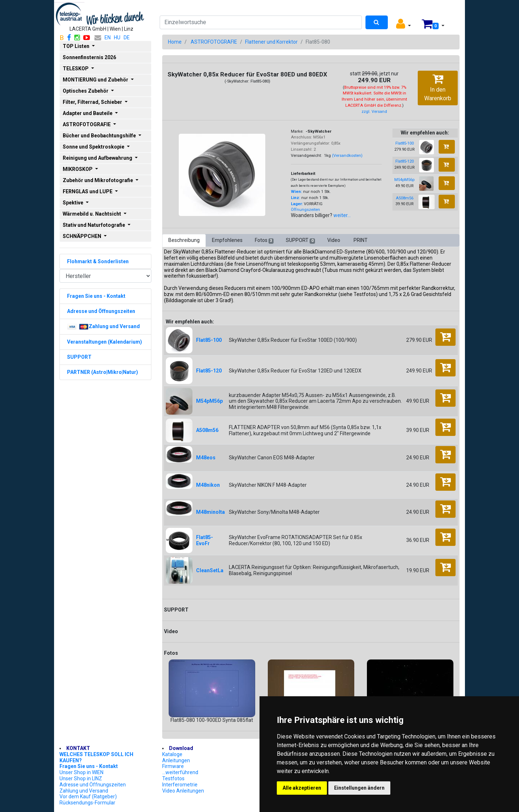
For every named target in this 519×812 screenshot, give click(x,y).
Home (175, 42)
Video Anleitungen (183, 791)
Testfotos (173, 778)
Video (334, 240)
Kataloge (172, 754)
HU (117, 37)
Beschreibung (184, 240)
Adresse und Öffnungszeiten (93, 785)
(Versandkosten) (347, 156)
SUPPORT (300, 240)
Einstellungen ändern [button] (359, 788)
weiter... (342, 215)
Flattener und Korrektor (271, 42)
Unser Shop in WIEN (81, 772)
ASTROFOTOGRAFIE (214, 42)
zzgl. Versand (374, 112)
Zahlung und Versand (84, 791)
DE (127, 37)
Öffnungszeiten (305, 210)
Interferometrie (180, 785)
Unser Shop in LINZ (81, 778)
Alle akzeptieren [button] (302, 788)
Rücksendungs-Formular (87, 803)
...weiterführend (180, 772)
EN (108, 37)
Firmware (173, 766)
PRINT (361, 240)
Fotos (264, 240)
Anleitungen (176, 760)
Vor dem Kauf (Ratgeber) (88, 796)
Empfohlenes (227, 240)
